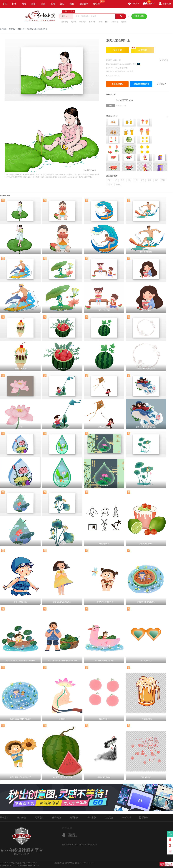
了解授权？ (161, 84)
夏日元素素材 (112, 116)
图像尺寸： (110, 72)
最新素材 (4, 818)
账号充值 (57, 818)
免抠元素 (21, 29)
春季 (100, 22)
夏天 (143, 180)
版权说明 (126, 818)
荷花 (163, 180)
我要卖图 (170, 834)
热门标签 (22, 818)
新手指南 (74, 818)
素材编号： (110, 60)
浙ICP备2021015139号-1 (28, 863)
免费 (72, 4)
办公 (62, 4)
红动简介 (109, 818)
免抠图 (118, 184)
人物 (129, 180)
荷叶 (149, 180)
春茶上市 (92, 22)
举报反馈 (165, 60)
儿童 (136, 180)
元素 (24, 4)
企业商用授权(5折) (141, 84)
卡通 (116, 180)
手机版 (144, 817)
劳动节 (124, 22)
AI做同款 (139, 49)
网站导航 (39, 818)
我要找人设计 (139, 16)
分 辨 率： (110, 68)
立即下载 (118, 50)
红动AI (98, 2)
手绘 (122, 180)
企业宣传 (82, 22)
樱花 (107, 22)
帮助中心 (92, 818)
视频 (53, 4)
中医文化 (115, 22)
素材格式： (110, 64)
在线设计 (84, 4)
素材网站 (12, 29)
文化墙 (74, 22)
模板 (14, 4)
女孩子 (110, 184)
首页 (5, 4)
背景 (43, 4)
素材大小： (110, 75)
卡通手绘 (30, 29)
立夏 (156, 180)
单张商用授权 (117, 84)
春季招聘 (65, 22)
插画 (33, 4)
